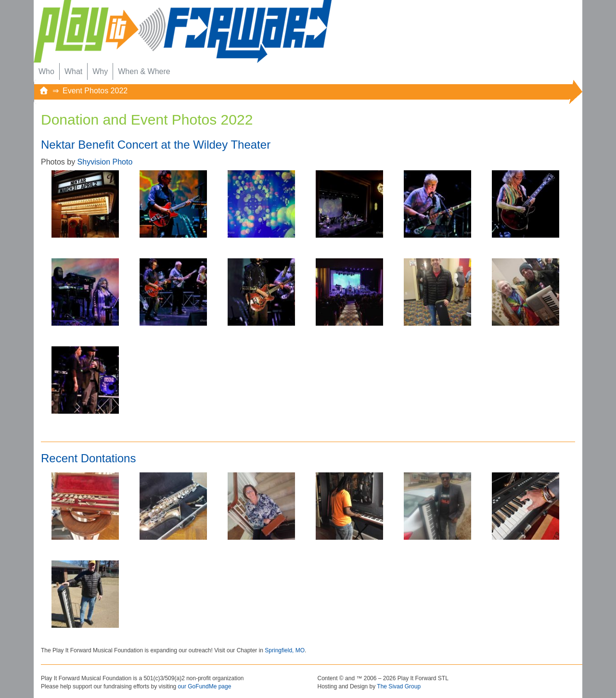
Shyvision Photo (105, 162)
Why (100, 71)
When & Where (144, 71)
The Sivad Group (399, 686)
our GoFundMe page (205, 686)
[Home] (44, 91)
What (73, 71)
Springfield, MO (285, 650)
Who (46, 71)
